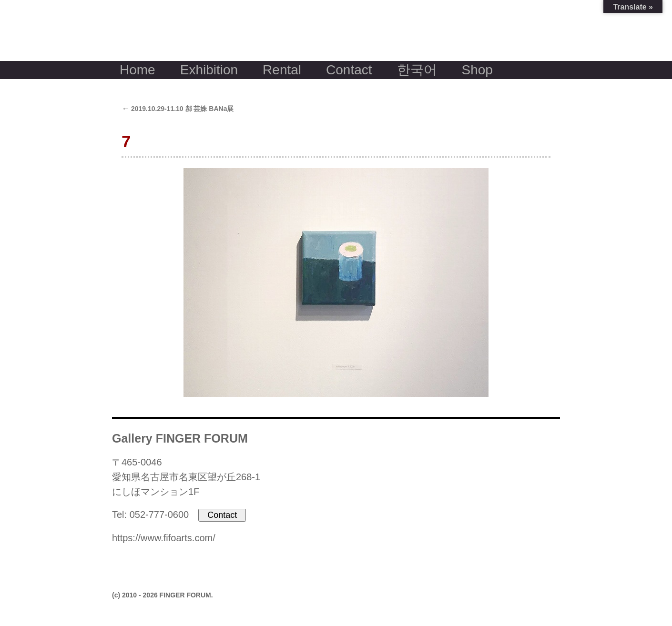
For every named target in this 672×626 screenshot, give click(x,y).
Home (137, 70)
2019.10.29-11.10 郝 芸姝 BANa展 (178, 109)
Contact (349, 70)
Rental (282, 70)
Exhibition (209, 70)
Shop (477, 70)
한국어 (417, 70)
